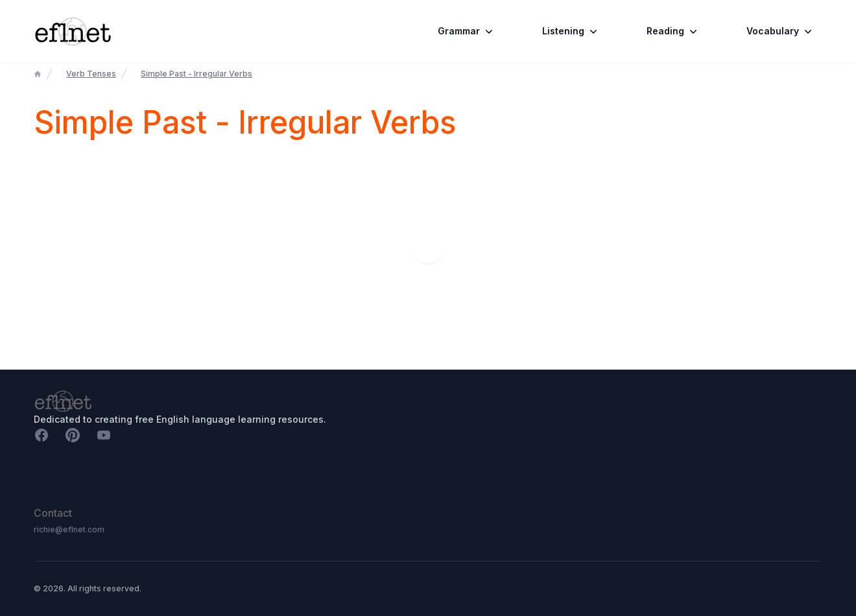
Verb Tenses (91, 74)
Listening (571, 31)
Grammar (467, 31)
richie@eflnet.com (69, 529)
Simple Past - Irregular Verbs (196, 74)
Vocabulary (780, 31)
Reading (673, 31)
